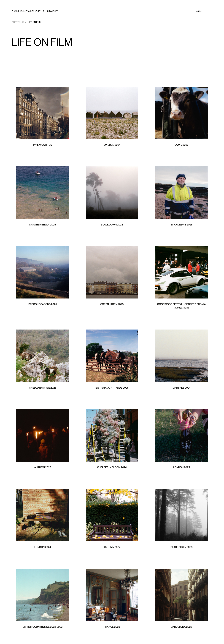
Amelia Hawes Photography (35, 11)
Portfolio (18, 22)
